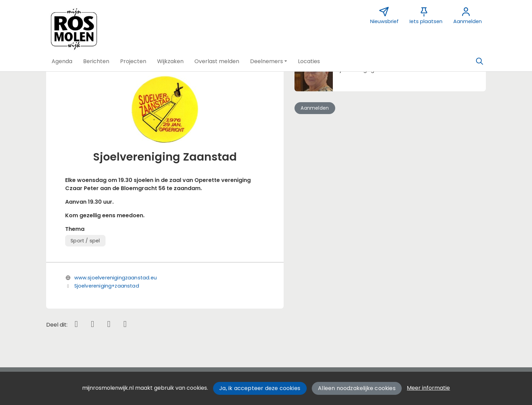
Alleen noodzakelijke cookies (357, 388)
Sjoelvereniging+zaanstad (107, 286)
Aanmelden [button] (315, 108)
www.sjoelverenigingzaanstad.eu (116, 278)
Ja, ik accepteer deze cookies (260, 388)
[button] (62, 61)
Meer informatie (428, 388)
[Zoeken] (479, 61)
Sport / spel (85, 241)
